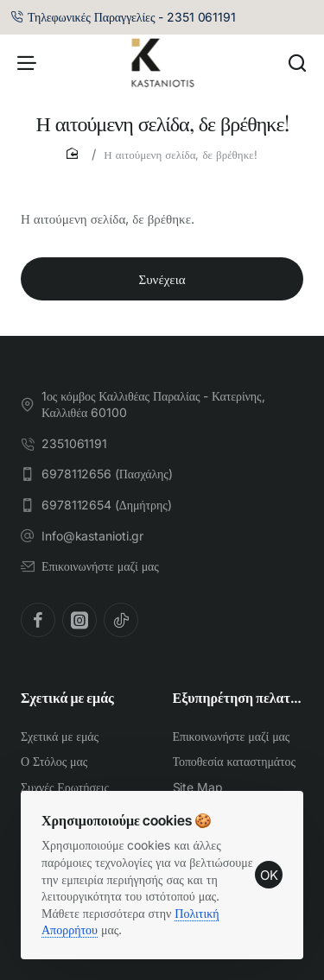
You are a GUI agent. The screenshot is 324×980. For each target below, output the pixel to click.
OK (269, 875)
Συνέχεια (162, 279)
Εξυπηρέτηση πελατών (238, 698)
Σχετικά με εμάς (67, 698)
